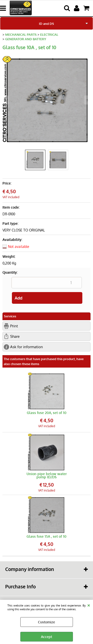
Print (14, 326)
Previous (6, 100)
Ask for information (27, 347)
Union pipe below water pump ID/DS (47, 475)
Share (15, 336)
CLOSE (89, 605)
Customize (46, 622)
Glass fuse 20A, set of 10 (47, 413)
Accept (46, 637)
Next (87, 100)
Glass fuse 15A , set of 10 (46, 536)
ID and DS (46, 23)
